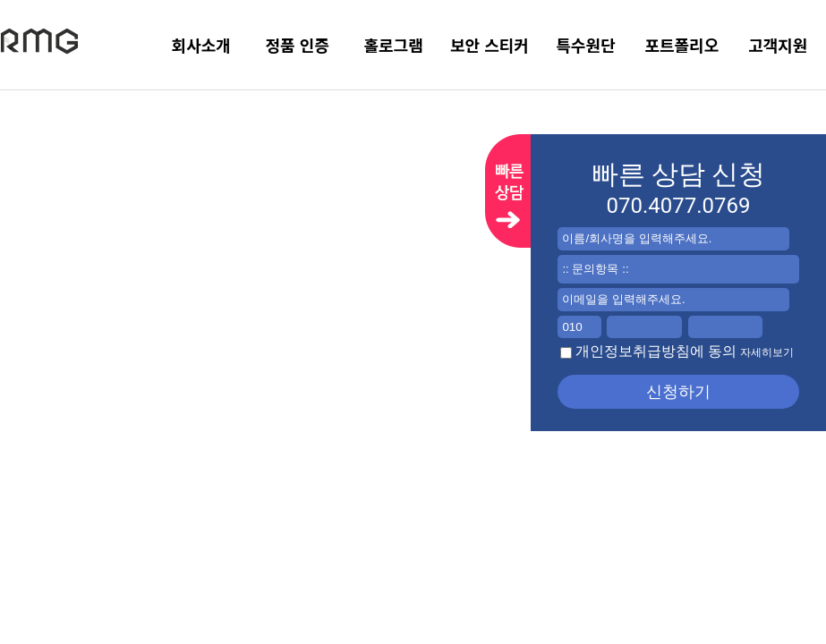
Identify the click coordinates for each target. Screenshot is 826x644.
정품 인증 (297, 45)
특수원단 (585, 45)
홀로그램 (393, 45)
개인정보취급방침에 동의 (677, 351)
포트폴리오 (681, 45)
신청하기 (678, 392)
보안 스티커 (490, 45)
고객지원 (778, 45)
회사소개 (201, 45)
